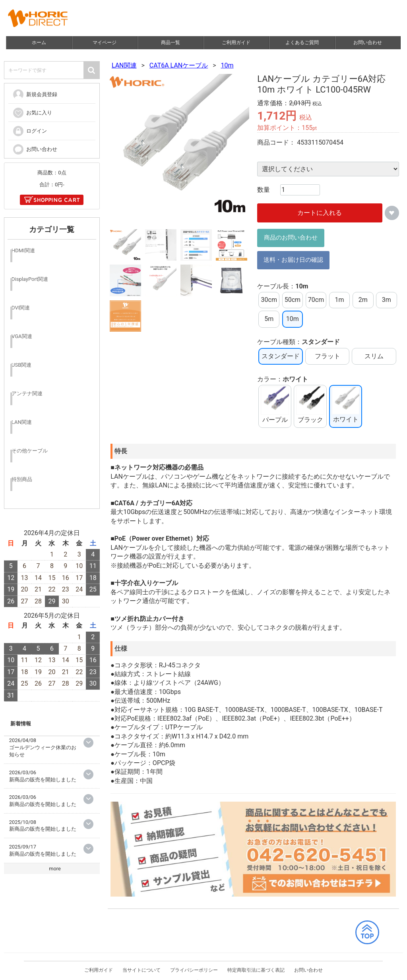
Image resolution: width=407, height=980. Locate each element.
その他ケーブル (30, 451)
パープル (275, 405)
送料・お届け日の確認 (293, 260)
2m (363, 300)
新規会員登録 (35, 94)
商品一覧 (171, 43)
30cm (269, 300)
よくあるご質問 (302, 43)
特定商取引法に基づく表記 (256, 962)
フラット (328, 356)
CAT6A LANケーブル (179, 65)
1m (340, 300)
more (55, 868)
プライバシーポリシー (194, 962)
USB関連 (21, 365)
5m (269, 319)
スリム (374, 356)
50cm (293, 300)
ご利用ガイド (236, 43)
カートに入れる (320, 213)
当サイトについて (141, 962)
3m (387, 300)
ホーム (39, 43)
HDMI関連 (23, 250)
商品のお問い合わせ (291, 238)
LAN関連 (124, 65)
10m (227, 65)
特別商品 (22, 479)
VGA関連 (22, 336)
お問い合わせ (368, 43)
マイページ (105, 43)
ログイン (30, 131)
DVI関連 (21, 308)
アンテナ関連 (27, 393)
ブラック (310, 405)
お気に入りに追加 (392, 213)
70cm (316, 300)
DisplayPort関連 (30, 279)
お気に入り (32, 112)
